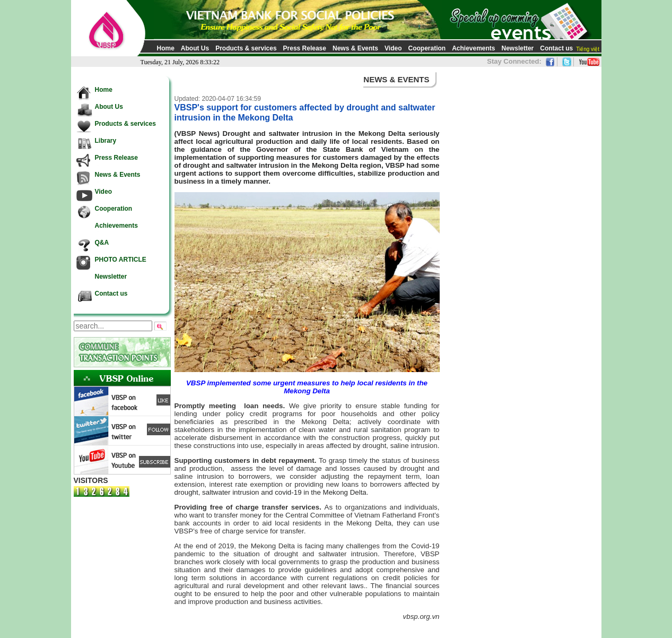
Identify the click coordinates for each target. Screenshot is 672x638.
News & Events (355, 48)
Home (166, 48)
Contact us (556, 48)
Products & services (246, 48)
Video (393, 48)
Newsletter (518, 48)
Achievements (473, 48)
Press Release (305, 48)
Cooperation (427, 48)
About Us (195, 48)
